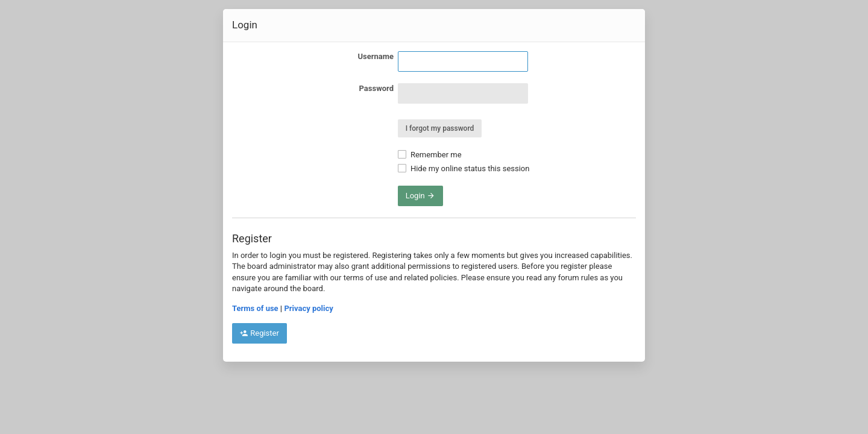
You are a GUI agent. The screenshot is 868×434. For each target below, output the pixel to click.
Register (259, 333)
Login (420, 196)
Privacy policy (308, 308)
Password (376, 88)
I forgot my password (440, 128)
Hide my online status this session (464, 168)
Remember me (430, 155)
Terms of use (255, 308)
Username (376, 56)
